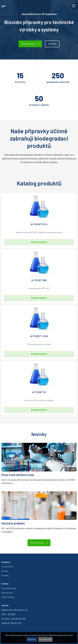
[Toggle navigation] (74, 6)
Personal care (7, 593)
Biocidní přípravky (9, 588)
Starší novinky (39, 543)
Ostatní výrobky (8, 597)
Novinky (5, 571)
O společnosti (7, 566)
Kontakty (52, 44)
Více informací (45, 639)
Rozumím (32, 639)
